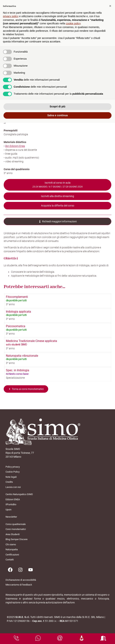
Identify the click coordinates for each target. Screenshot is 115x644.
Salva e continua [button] (57, 115)
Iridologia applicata (18, 312)
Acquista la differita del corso (58, 206)
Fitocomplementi (17, 297)
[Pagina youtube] (30, 570)
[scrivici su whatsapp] (38, 638)
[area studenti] (82, 638)
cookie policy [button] (73, 23)
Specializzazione (15, 378)
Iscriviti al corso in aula (58, 185)
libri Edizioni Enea (15, 146)
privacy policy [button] (11, 16)
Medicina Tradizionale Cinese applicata (31, 341)
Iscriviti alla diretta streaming (57, 196)
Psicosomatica (16, 326)
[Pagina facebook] (10, 570)
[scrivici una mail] (60, 638)
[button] (110, 6)
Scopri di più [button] (57, 106)
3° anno (10, 304)
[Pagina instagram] (20, 570)
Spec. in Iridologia (18, 370)
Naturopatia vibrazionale (22, 356)
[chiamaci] (16, 638)
